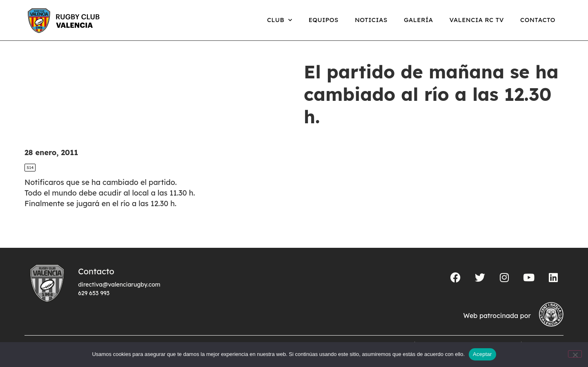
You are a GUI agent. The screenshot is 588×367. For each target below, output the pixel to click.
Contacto (538, 20)
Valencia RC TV (477, 20)
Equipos (324, 20)
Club (280, 20)
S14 (30, 168)
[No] (575, 354)
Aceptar (482, 354)
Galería (419, 20)
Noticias (371, 20)
